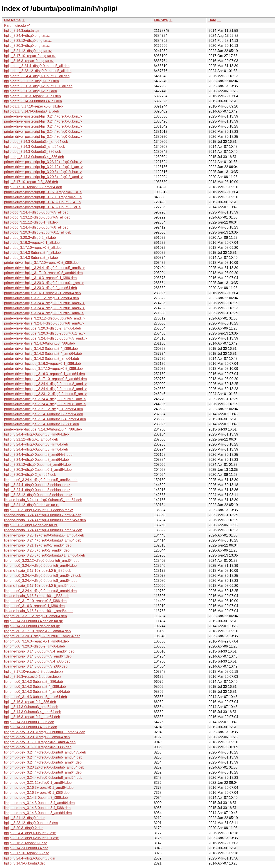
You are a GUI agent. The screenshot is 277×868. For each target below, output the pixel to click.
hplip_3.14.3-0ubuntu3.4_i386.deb (31, 727)
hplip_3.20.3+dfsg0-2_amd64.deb (30, 475)
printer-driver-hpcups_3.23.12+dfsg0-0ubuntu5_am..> (46, 394)
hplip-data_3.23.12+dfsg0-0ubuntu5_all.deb (38, 71)
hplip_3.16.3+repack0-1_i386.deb (30, 702)
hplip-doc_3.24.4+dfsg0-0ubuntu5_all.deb (36, 212)
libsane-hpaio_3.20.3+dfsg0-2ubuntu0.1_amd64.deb (45, 555)
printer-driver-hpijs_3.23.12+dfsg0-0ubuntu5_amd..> (44, 318)
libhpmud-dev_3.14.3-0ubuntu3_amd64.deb (38, 813)
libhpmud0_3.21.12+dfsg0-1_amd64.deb (35, 616)
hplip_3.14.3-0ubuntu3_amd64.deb (31, 707)
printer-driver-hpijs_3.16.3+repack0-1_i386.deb (40, 278)
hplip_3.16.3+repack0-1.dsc (26, 843)
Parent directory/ (17, 26)
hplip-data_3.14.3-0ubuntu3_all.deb (32, 111)
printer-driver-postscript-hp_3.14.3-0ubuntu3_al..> (43, 207)
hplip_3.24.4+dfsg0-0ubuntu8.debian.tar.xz (37, 485)
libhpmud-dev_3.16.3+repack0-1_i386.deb (37, 793)
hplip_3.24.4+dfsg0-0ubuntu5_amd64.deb (36, 434)
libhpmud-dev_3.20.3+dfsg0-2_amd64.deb (37, 737)
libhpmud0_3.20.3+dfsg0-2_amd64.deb (35, 646)
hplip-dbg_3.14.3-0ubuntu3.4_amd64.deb (36, 142)
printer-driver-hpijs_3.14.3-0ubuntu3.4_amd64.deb (43, 354)
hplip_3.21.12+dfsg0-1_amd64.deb (31, 439)
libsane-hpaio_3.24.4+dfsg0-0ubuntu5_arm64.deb (43, 515)
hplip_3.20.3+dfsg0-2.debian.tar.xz (31, 525)
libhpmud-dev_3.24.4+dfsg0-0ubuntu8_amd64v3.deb (45, 752)
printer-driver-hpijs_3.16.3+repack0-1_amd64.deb (42, 293)
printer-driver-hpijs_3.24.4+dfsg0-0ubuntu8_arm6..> (44, 323)
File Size (161, 20)
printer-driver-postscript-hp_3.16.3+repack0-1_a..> (43, 192)
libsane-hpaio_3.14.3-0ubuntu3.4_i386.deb (37, 661)
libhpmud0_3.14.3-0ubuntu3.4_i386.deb (35, 687)
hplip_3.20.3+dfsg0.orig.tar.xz (27, 46)
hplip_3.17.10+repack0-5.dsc (27, 853)
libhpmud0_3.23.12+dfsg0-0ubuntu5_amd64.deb (42, 561)
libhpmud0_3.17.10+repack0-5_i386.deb (35, 601)
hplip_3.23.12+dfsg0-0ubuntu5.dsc (31, 823)
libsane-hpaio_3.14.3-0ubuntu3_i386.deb (36, 666)
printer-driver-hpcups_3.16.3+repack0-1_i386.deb (42, 364)
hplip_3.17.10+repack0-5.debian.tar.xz (34, 672)
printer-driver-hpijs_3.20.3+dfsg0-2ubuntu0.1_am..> (44, 283)
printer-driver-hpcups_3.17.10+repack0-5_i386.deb (43, 369)
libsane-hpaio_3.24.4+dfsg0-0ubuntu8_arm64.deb (43, 540)
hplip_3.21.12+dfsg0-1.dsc (25, 818)
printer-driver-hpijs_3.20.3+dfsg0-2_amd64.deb (41, 288)
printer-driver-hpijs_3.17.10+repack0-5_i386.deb (41, 263)
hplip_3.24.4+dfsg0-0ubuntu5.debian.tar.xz (37, 490)
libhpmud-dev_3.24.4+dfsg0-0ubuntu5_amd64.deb (43, 757)
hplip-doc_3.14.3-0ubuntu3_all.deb (31, 258)
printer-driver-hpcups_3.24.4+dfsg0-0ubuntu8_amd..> (46, 384)
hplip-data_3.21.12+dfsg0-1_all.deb (31, 81)
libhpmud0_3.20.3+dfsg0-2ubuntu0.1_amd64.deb (42, 636)
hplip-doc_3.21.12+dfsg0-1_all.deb (31, 222)
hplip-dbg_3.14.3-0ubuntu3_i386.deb (33, 152)
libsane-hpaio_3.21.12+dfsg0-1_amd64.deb (38, 545)
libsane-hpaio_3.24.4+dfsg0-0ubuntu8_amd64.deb (43, 530)
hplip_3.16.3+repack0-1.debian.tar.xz (33, 677)
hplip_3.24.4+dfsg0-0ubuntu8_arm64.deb (36, 444)
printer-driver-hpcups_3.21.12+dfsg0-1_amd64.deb (44, 409)
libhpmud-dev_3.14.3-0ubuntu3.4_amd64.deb (39, 803)
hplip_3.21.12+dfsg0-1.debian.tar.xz (32, 505)
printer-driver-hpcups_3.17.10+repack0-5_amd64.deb (45, 379)
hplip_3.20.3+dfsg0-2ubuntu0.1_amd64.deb (38, 470)
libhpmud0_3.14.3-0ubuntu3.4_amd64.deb (37, 692)
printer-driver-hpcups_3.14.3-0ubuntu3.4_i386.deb (43, 429)
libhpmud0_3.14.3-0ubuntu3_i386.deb (34, 682)
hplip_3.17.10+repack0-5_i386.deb (31, 182)
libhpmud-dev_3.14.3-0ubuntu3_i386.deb (36, 798)
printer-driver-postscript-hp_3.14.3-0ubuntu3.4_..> (43, 202)
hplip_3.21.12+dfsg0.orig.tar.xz (28, 51)
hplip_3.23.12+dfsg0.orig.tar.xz (28, 41)
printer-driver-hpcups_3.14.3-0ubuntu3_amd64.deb (44, 414)
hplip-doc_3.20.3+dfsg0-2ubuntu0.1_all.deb (38, 232)
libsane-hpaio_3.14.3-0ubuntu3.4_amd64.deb (39, 651)
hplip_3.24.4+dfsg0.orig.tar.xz (27, 36)
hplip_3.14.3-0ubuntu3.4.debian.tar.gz (33, 621)
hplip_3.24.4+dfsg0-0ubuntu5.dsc (30, 858)
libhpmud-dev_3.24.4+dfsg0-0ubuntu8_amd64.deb (43, 778)
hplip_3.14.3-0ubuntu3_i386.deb (29, 722)
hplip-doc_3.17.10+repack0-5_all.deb (33, 248)
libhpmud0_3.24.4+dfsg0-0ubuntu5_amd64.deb (41, 480)
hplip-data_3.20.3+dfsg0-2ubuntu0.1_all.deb (38, 86)
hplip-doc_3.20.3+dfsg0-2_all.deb (30, 238)
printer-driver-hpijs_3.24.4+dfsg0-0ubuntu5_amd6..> (44, 268)
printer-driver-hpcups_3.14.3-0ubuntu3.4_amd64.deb (45, 419)
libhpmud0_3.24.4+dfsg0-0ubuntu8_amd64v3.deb (43, 576)
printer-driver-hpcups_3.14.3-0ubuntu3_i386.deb (41, 424)
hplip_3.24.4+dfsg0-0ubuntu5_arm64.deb (36, 449)
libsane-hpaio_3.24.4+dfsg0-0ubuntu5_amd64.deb (43, 500)
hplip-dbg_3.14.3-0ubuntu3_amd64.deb (35, 147)
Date (212, 20)
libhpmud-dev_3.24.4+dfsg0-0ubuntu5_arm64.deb (43, 762)
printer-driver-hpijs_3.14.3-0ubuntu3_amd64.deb (41, 359)
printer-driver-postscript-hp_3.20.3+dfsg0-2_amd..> (44, 177)
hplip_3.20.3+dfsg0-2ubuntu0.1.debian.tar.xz (39, 510)
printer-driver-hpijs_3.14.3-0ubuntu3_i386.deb (40, 343)
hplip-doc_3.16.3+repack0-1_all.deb (32, 243)
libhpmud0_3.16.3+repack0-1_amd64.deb (36, 641)
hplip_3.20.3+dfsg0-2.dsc (24, 828)
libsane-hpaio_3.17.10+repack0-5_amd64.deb (40, 586)
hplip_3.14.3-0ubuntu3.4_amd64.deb (33, 712)
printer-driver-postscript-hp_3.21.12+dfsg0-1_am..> (44, 167)
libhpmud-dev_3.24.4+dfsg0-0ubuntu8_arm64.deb (43, 772)
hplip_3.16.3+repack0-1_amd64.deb (32, 717)
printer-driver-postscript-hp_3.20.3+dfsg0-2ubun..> (43, 172)
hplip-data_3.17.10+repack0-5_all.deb (33, 106)
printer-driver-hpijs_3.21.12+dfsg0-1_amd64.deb (41, 298)
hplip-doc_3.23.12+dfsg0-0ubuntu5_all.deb (37, 217)
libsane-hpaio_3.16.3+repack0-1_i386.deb (37, 596)
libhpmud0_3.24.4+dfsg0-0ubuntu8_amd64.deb (41, 581)
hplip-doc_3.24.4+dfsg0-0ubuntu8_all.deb (36, 227)
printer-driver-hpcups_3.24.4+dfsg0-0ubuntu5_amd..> (46, 338)
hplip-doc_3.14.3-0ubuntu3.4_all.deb (32, 253)
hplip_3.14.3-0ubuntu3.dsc (25, 863)
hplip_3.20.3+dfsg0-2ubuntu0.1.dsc (31, 838)
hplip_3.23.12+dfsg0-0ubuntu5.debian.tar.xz (38, 495)
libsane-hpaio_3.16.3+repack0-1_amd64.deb (39, 611)
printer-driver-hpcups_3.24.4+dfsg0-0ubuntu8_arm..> (45, 404)
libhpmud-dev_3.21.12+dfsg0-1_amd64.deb (38, 783)
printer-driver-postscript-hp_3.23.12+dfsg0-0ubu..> (43, 162)
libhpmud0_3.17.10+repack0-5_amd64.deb (37, 631)
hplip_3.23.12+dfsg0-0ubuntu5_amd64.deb (37, 465)
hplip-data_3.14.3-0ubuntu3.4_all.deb (33, 101)
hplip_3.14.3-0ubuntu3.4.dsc (26, 848)
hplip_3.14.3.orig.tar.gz (22, 31)
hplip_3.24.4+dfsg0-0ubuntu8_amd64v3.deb (38, 455)
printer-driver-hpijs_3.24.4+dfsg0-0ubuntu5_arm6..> (44, 313)
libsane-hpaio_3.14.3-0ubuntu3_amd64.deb (38, 656)
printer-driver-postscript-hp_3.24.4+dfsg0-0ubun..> (43, 116)
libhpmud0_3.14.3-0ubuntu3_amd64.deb (35, 697)
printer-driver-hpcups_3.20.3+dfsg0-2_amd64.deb (43, 328)
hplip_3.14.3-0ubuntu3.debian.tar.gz (32, 626)
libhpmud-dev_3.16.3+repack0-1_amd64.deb (39, 788)
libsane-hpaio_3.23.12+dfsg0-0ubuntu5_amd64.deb (44, 535)
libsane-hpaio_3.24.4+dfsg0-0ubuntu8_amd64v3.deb (45, 520)
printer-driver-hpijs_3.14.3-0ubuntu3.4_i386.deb (41, 349)
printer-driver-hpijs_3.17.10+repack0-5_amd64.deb (43, 273)
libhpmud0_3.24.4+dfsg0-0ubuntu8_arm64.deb (40, 591)
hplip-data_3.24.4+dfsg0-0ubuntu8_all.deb (37, 76)
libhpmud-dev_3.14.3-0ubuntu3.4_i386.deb (37, 808)
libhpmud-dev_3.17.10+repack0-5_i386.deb (38, 747)
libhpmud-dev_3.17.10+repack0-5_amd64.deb (40, 742)
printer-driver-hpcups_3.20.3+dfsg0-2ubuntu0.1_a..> (45, 333)
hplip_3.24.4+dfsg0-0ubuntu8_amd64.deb (36, 460)
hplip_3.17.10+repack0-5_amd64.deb (33, 187)
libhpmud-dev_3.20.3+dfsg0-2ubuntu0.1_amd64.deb (45, 732)
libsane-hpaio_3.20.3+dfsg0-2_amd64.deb (37, 550)
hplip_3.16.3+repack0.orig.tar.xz (29, 61)
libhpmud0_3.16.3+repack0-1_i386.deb (34, 606)
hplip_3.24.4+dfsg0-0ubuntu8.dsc (30, 833)
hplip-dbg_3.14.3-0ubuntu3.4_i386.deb (34, 157)
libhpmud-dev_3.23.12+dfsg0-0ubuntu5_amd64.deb (44, 767)
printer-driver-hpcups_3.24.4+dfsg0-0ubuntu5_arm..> (45, 399)
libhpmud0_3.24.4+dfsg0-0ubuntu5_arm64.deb (40, 566)
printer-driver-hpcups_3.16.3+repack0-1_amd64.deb (44, 374)
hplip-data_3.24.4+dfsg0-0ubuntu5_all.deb (37, 66)
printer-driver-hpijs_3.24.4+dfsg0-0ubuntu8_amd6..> (44, 303)
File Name (12, 20)
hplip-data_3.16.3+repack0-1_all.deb (32, 96)
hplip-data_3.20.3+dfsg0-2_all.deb (30, 91)
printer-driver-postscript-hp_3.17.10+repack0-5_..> (43, 197)
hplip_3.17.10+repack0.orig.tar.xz (30, 56)
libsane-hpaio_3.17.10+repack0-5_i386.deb (38, 571)
